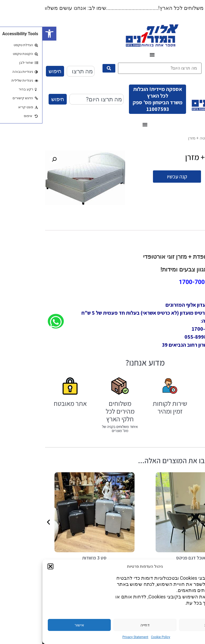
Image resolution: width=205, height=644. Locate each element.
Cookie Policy (118, 637)
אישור (37, 625)
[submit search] (66, 68)
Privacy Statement (93, 637)
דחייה (102, 625)
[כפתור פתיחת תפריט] (110, 55)
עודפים (175, 138)
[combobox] (38, 71)
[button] (7, 34)
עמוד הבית (193, 138)
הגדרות (168, 625)
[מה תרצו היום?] (117, 68)
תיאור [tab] (189, 224)
